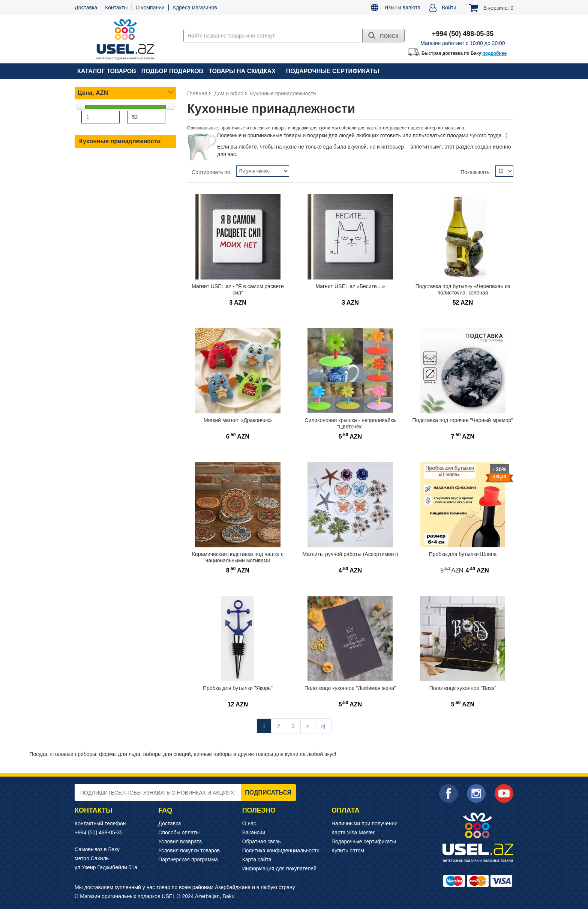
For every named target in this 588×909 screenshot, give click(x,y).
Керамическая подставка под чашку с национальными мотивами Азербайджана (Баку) (238, 560)
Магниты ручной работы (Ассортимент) (350, 554)
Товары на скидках (242, 71)
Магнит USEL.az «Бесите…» (350, 286)
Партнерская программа (188, 859)
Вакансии (254, 832)
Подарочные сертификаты (333, 71)
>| (323, 726)
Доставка (86, 8)
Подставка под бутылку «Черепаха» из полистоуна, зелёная (463, 289)
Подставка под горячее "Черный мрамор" (463, 420)
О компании (150, 8)
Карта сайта (257, 859)
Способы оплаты (179, 832)
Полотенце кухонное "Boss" (463, 688)
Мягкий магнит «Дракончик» (238, 420)
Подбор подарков (172, 71)
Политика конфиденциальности (281, 850)
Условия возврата (180, 841)
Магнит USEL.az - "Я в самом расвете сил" (238, 289)
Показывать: (476, 172)
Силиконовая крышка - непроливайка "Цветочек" (350, 423)
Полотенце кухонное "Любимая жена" (350, 688)
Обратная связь (262, 841)
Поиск (383, 35)
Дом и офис (229, 93)
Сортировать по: (212, 172)
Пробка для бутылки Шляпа (463, 554)
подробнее (494, 53)
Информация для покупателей (279, 868)
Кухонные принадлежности (120, 141)
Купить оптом (348, 850)
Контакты (116, 8)
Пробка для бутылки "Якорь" (238, 688)
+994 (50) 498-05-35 (99, 832)
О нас (249, 823)
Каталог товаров (107, 71)
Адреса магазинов (195, 8)
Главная (197, 93)
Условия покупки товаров (189, 850)
